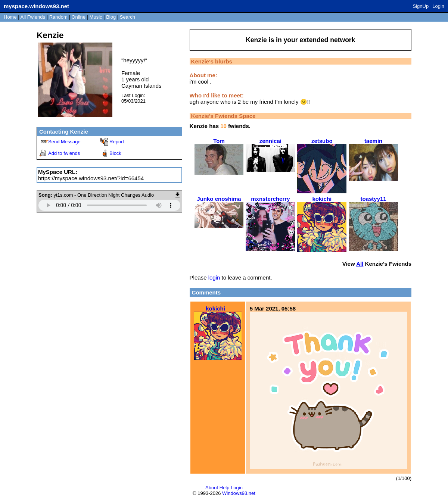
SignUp (421, 6)
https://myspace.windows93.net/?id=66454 (91, 178)
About (212, 488)
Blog (111, 17)
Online (78, 17)
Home (10, 17)
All (33, 17)
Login (438, 6)
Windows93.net (239, 493)
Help (225, 488)
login (214, 277)
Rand (58, 17)
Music (96, 17)
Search (127, 17)
